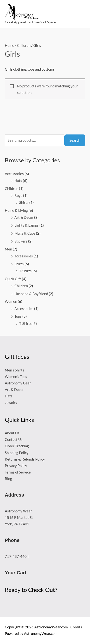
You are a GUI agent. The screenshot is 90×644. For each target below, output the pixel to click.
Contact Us (14, 440)
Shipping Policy (17, 453)
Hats (18, 181)
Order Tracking (17, 446)
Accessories (14, 174)
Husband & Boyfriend (31, 294)
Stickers (21, 241)
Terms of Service (18, 472)
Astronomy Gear (18, 383)
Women (11, 301)
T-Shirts (25, 271)
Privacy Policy (16, 466)
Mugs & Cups (25, 233)
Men (8, 249)
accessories (24, 256)
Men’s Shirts (15, 370)
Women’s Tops (16, 377)
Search (75, 140)
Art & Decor (24, 217)
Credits (76, 627)
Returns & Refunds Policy (25, 459)
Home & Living (16, 210)
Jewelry (11, 403)
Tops (18, 316)
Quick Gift (13, 279)
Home (9, 46)
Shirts (24, 203)
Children (12, 189)
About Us (12, 433)
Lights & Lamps (27, 225)
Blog (8, 479)
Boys (18, 196)
